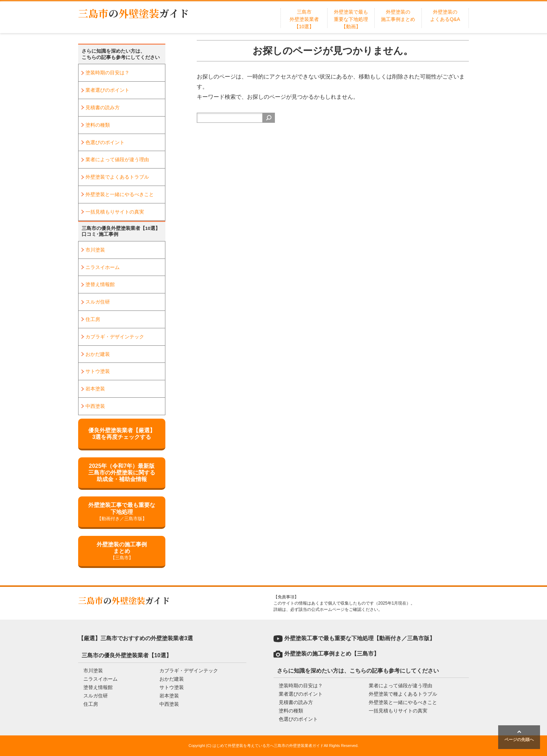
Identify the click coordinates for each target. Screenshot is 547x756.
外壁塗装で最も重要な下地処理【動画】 (351, 19)
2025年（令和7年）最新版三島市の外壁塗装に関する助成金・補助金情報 (122, 473)
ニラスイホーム (103, 267)
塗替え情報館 (100, 284)
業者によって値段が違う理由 (117, 159)
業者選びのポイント (107, 90)
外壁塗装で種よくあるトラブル (403, 694)
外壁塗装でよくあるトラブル (117, 177)
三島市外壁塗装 (134, 13)
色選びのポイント (105, 142)
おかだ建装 (98, 354)
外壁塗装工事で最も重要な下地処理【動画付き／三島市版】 (360, 638)
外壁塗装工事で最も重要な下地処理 (122, 512)
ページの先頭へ (519, 736)
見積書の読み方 (103, 107)
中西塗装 (95, 406)
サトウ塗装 (98, 371)
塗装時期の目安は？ (107, 73)
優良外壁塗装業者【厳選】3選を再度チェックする (122, 434)
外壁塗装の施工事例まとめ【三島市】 (332, 654)
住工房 (93, 319)
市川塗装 (95, 250)
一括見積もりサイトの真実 (115, 212)
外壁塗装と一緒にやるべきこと (120, 194)
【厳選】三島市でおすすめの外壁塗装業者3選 (136, 638)
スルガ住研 (98, 302)
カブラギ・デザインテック (115, 337)
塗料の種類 (98, 125)
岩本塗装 (95, 389)
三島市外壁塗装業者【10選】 (304, 19)
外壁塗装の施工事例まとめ (122, 551)
